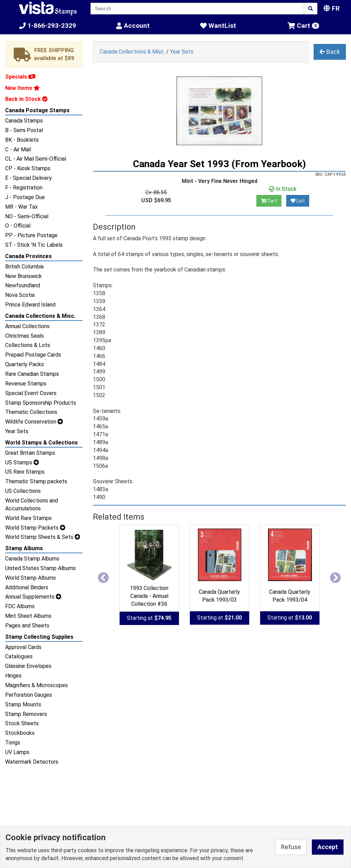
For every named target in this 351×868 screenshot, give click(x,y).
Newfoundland (23, 285)
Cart (269, 201)
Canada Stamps (24, 121)
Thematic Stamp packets (36, 481)
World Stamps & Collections (41, 443)
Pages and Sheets (27, 626)
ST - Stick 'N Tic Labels (34, 245)
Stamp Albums (24, 548)
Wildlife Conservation (34, 422)
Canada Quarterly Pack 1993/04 (290, 596)
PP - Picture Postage (31, 235)
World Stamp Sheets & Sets (43, 537)
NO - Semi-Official (27, 216)
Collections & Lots (28, 345)
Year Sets (17, 431)
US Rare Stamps (25, 472)
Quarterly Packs (25, 364)
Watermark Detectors (32, 762)
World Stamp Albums (31, 578)
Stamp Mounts (23, 704)
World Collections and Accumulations (32, 505)
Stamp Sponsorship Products (41, 403)
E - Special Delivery (28, 178)
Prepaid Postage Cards (33, 355)
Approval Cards (23, 647)
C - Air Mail (18, 149)
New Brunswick (23, 276)
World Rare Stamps (28, 518)
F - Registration (24, 188)
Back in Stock (26, 99)
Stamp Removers (26, 714)
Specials (20, 77)
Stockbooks (20, 733)
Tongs (13, 743)
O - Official (18, 226)
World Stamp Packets (35, 528)
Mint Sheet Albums (28, 616)
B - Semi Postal (24, 130)
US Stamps (22, 462)
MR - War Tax (21, 207)
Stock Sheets (22, 723)
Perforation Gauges (29, 695)
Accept (328, 847)
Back (330, 52)
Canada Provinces (28, 256)
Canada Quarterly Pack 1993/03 (219, 596)
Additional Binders (27, 587)
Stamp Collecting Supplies (39, 637)
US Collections (23, 491)
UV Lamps (17, 752)
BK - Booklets (22, 140)
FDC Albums (20, 606)
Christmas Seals (25, 336)
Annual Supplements (33, 597)
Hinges (13, 676)
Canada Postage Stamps (37, 110)
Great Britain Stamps (30, 453)
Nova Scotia (20, 295)
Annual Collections (27, 326)
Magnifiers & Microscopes (37, 685)
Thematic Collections (31, 412)
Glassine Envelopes (28, 666)
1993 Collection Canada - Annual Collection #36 (149, 596)
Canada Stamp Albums (32, 559)
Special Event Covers (31, 393)
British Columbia (24, 267)
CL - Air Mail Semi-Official (36, 159)
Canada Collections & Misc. (40, 316)
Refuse (291, 847)
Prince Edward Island (30, 305)
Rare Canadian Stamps (32, 374)
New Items (22, 88)
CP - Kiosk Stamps (28, 168)
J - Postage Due (25, 197)
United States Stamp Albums (40, 568)
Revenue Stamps (26, 384)
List (298, 201)
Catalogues (19, 656)
